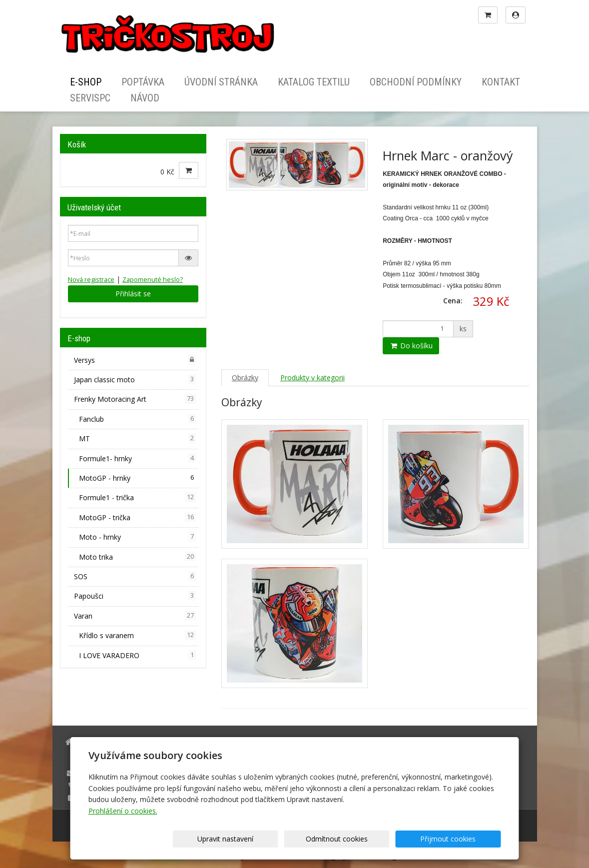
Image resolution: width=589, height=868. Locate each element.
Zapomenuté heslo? (153, 280)
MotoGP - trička (137, 517)
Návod (145, 98)
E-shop (86, 82)
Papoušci (135, 596)
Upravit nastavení (298, 839)
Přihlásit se (133, 294)
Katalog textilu (314, 82)
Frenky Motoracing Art (135, 399)
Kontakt (501, 82)
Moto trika (137, 557)
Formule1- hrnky (137, 458)
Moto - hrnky (137, 537)
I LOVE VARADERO (137, 655)
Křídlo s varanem (137, 635)
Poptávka (143, 82)
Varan (135, 616)
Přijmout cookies (463, 839)
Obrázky (245, 378)
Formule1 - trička (137, 497)
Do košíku (411, 346)
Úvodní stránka (221, 82)
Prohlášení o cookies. (123, 811)
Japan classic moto (135, 379)
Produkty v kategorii (312, 378)
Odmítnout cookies (380, 839)
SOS (135, 576)
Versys (135, 360)
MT (137, 438)
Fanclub (137, 419)
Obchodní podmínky (416, 82)
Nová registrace (91, 280)
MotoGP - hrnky (137, 478)
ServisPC (90, 98)
